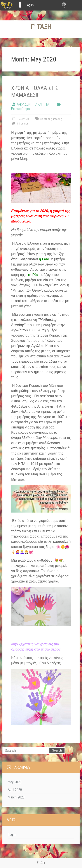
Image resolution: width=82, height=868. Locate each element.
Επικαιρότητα (21, 109)
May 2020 (15, 782)
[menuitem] (7, 5)
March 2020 (16, 797)
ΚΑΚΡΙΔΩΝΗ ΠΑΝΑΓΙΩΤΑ (33, 104)
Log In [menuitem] (30, 5)
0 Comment (20, 124)
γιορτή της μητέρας (51, 119)
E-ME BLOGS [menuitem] (20, 5)
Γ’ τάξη (41, 26)
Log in (12, 835)
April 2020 (15, 790)
